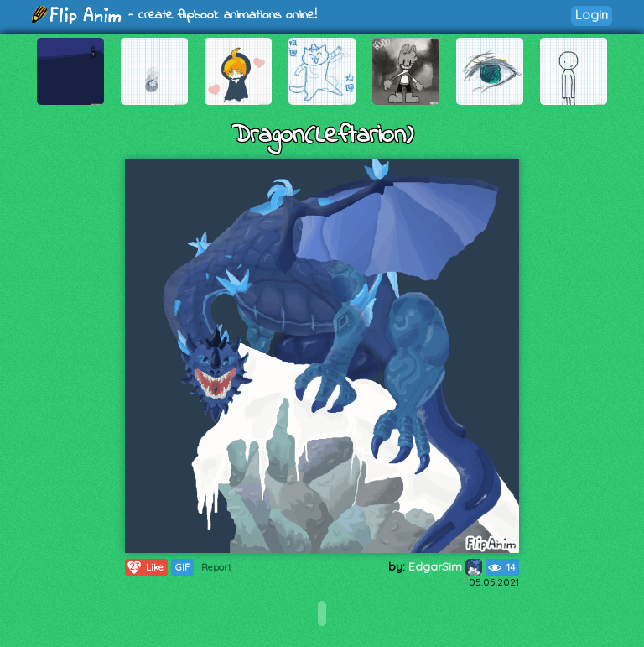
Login (592, 15)
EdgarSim (445, 566)
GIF (182, 567)
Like (145, 567)
